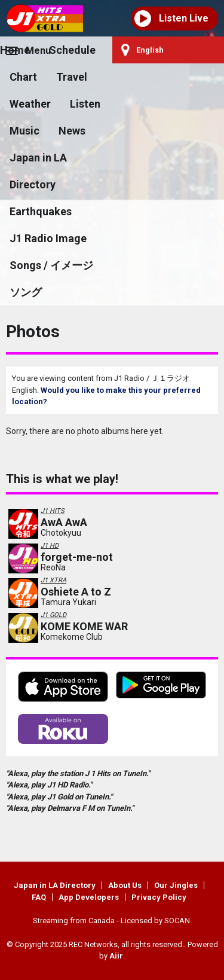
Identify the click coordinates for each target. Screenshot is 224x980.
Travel (72, 77)
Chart (23, 77)
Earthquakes (41, 211)
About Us (125, 885)
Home (15, 50)
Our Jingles (176, 885)
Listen (85, 104)
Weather (30, 104)
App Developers (89, 897)
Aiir (116, 956)
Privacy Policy (159, 897)
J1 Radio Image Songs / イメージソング (51, 265)
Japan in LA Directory (38, 171)
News (72, 131)
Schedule (72, 50)
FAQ (39, 897)
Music (24, 131)
